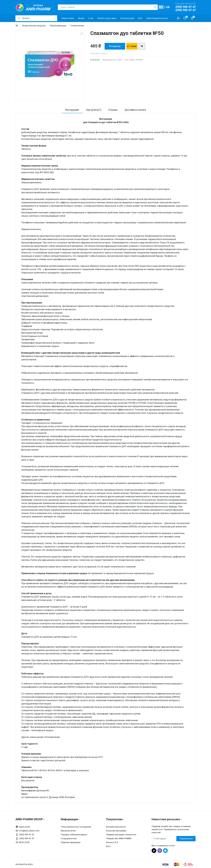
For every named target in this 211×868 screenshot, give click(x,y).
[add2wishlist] (142, 46)
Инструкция (72, 110)
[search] (155, 7)
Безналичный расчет (116, 827)
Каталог (37, 18)
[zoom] (82, 34)
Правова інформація (71, 842)
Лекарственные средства (34, 26)
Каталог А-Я (112, 842)
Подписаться (186, 839)
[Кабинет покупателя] (178, 18)
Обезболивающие (58, 26)
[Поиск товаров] (105, 7)
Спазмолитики (77, 26)
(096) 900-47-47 (186, 10)
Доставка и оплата (135, 110)
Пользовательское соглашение (76, 827)
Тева (120, 60)
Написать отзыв (99, 53)
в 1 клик (132, 46)
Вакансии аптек (68, 831)
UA (168, 7)
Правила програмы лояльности (121, 835)
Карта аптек (24, 827)
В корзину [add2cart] (115, 46)
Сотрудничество (69, 838)
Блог (108, 846)
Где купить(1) (94, 110)
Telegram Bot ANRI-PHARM (119, 838)
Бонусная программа (116, 831)
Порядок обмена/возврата (74, 835)
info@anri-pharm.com (29, 831)
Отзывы (113, 110)
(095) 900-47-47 (186, 7)
